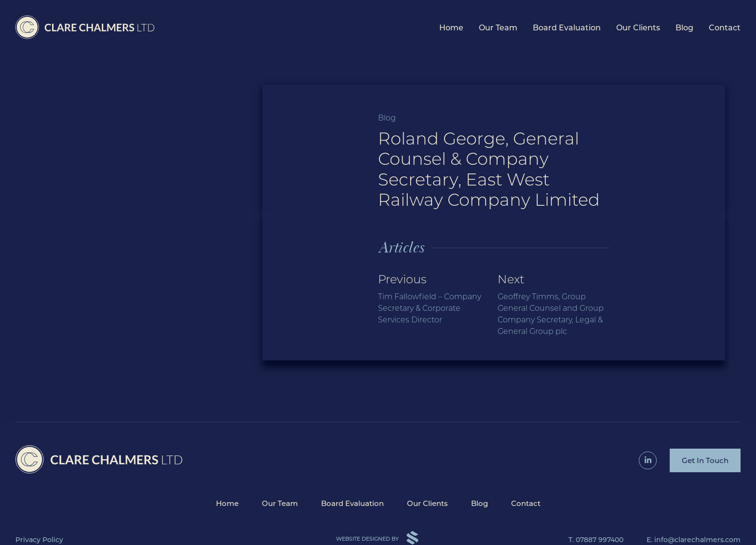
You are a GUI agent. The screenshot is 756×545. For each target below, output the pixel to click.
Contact (725, 28)
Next (553, 305)
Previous (434, 299)
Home (451, 28)
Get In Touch (705, 460)
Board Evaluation (567, 28)
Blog (684, 28)
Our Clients (638, 28)
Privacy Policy (39, 540)
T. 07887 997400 (596, 540)
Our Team (498, 28)
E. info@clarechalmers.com (694, 540)
